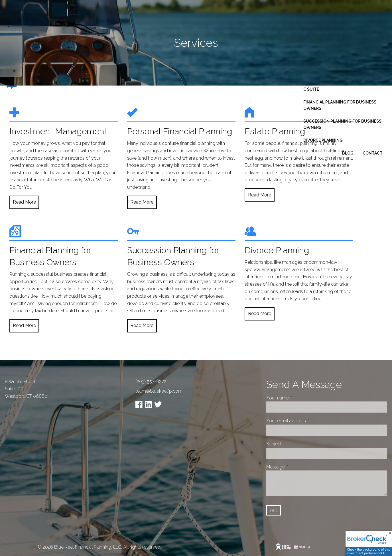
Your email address (307, 421)
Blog (348, 153)
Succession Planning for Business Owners (342, 124)
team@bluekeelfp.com (159, 391)
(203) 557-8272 (151, 381)
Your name (299, 398)
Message (297, 467)
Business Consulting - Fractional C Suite (342, 86)
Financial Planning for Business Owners (340, 105)
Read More (24, 202)
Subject (295, 444)
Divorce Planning (323, 140)
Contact (373, 153)
